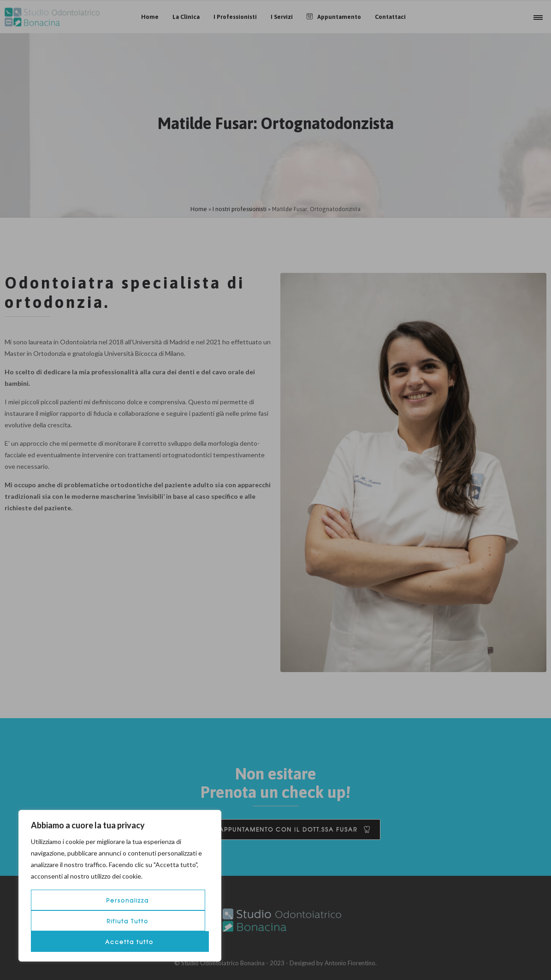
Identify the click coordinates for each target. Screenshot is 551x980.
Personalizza (127, 900)
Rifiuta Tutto (127, 921)
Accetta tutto (129, 942)
